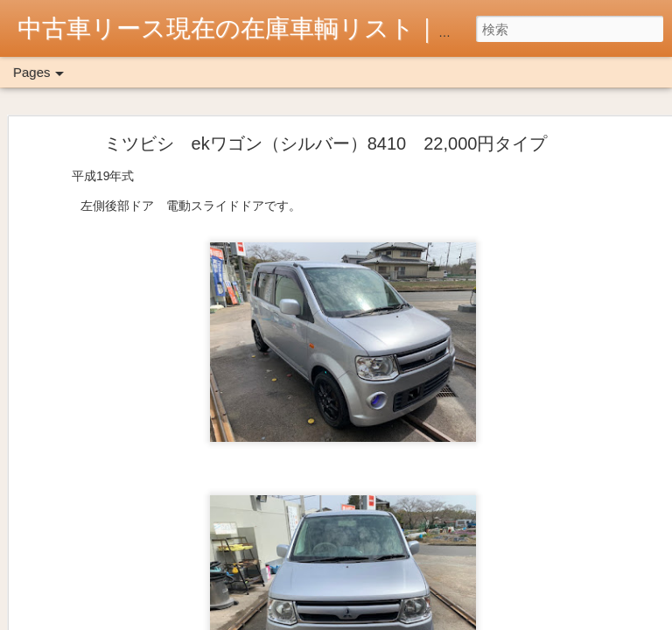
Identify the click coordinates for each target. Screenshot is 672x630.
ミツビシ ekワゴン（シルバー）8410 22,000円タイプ (326, 143)
